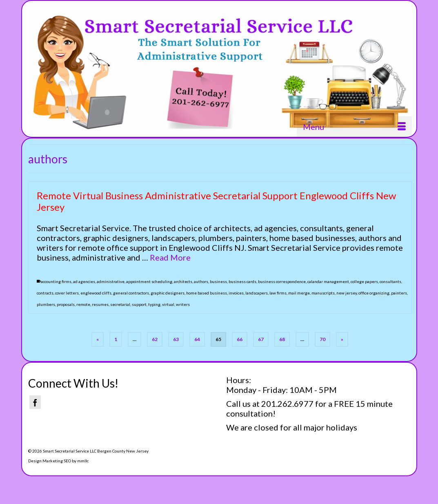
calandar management (328, 282)
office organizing (374, 293)
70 (322, 339)
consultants (390, 282)
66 (240, 339)
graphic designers (168, 293)
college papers (364, 282)
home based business (207, 293)
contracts (45, 293)
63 (176, 339)
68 (282, 339)
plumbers (46, 305)
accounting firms (56, 282)
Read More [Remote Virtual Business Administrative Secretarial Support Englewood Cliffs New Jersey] (170, 258)
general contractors (131, 293)
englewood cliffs (96, 293)
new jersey (347, 293)
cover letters (67, 293)
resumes (100, 305)
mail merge (299, 293)
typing (154, 305)
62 (155, 339)
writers (183, 305)
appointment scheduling (149, 282)
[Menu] (354, 127)
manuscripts (323, 293)
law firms (278, 293)
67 (261, 339)
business (218, 282)
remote (83, 305)
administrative (111, 282)
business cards (242, 282)
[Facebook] (35, 402)
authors (201, 282)
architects (183, 282)
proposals (66, 305)
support (139, 305)
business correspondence (282, 282)
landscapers (257, 293)
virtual (168, 305)
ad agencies (84, 282)
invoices (236, 293)
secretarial (120, 305)
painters (399, 293)
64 (197, 339)
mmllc (83, 461)
